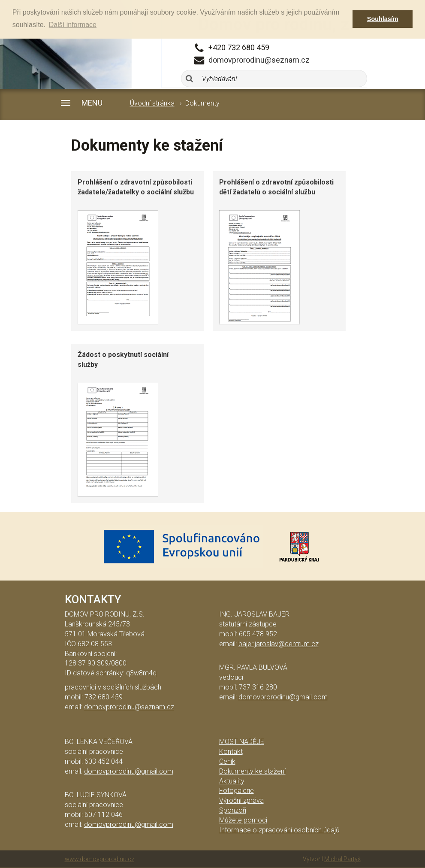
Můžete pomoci (243, 820)
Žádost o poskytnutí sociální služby (123, 360)
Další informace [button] (73, 25)
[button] (99, 103)
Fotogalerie (237, 791)
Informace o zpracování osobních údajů (279, 830)
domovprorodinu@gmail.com (283, 697)
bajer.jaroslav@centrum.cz (279, 644)
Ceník (227, 761)
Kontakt (231, 752)
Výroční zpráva (241, 800)
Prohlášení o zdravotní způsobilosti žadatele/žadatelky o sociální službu (136, 187)
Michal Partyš (342, 859)
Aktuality (232, 781)
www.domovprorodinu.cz (99, 859)
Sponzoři (233, 810)
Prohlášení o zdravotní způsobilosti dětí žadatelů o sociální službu (276, 187)
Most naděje (242, 742)
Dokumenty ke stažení (252, 771)
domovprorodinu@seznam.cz (259, 60)
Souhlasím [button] (383, 19)
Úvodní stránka (152, 103)
